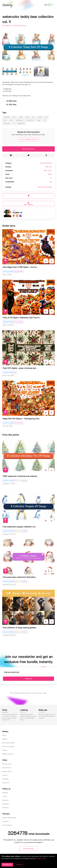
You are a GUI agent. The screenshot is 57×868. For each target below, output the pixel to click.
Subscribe (28, 679)
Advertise (5, 779)
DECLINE (19, 865)
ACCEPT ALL (7, 865)
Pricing (5, 750)
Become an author (8, 747)
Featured (20, 272)
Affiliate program (8, 754)
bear (14, 117)
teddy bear (7, 117)
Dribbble (5, 793)
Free (19, 481)
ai (13, 124)
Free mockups (7, 825)
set (45, 120)
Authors (5, 739)
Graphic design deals (9, 818)
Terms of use (6, 768)
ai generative (21, 124)
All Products (7, 26)
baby (46, 117)
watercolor (20, 120)
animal (21, 117)
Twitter (5, 796)
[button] (52, 5)
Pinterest (5, 808)
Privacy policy (7, 764)
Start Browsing (28, 849)
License (5, 775)
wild (27, 117)
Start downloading (8, 743)
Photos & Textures (19, 26)
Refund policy (7, 772)
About (4, 735)
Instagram (6, 800)
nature (40, 117)
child (5, 120)
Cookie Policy (41, 859)
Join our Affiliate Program (29, 139)
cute (33, 117)
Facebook (5, 804)
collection (7, 124)
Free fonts (6, 821)
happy (11, 120)
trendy (39, 120)
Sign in (47, 5)
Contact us (6, 783)
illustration (30, 120)
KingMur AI (17, 213)
